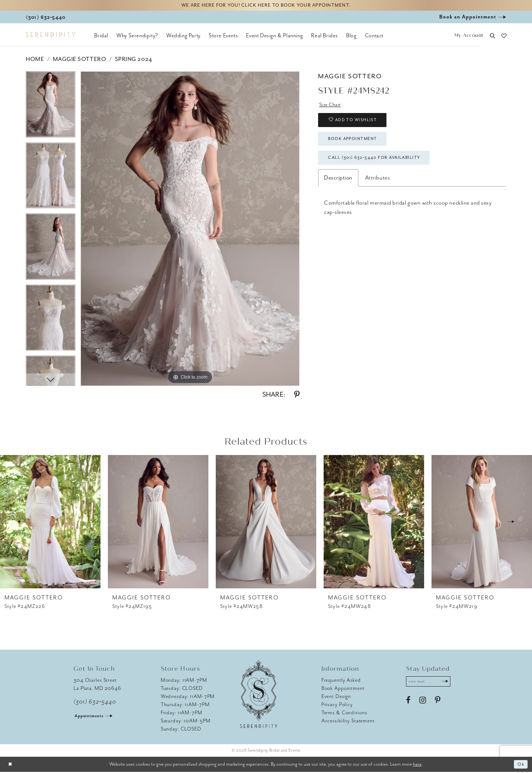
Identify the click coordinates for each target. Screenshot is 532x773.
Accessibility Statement (348, 722)
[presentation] (50, 523)
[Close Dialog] (11, 765)
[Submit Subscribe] (450, 683)
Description (338, 187)
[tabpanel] (51, 108)
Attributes (377, 187)
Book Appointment (357, 145)
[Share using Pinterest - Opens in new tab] (297, 396)
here (417, 765)
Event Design (336, 697)
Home (35, 60)
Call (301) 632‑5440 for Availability (381, 166)
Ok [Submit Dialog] (520, 765)
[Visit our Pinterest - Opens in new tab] (438, 703)
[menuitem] (101, 37)
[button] (469, 37)
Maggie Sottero (79, 60)
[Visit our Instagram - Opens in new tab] (423, 703)
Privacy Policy (337, 706)
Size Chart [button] (332, 106)
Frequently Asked (341, 681)
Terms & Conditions (344, 714)
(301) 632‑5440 (95, 703)
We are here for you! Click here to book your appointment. (266, 6)
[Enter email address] (431, 683)
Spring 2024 (134, 60)
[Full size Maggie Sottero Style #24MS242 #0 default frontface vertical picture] (190, 230)
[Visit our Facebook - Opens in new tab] (408, 703)
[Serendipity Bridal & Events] (50, 36)
